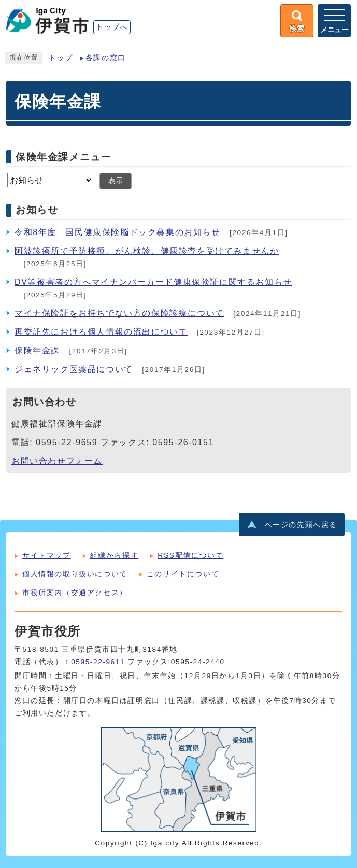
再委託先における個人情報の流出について (101, 332)
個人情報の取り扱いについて (75, 574)
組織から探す (115, 555)
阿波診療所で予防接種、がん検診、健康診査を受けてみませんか (147, 251)
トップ (61, 58)
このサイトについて (183, 574)
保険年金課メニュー (63, 156)
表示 (116, 181)
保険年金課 (37, 350)
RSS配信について (190, 555)
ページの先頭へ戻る (301, 525)
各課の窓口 (106, 58)
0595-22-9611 (98, 662)
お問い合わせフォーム (57, 461)
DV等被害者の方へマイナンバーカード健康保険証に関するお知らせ (153, 282)
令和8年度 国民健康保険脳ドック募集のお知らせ (118, 232)
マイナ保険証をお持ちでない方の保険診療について (119, 313)
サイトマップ (47, 555)
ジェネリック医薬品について (74, 369)
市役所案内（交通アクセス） (75, 593)
